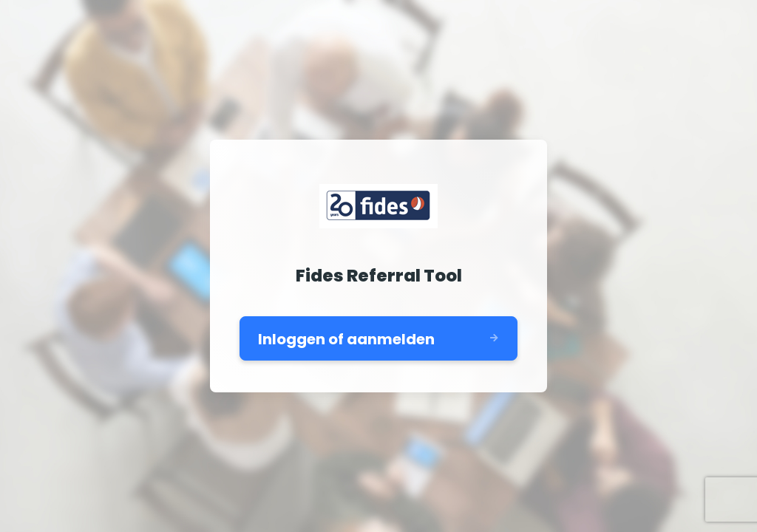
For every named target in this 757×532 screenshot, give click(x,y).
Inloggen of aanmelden (346, 339)
